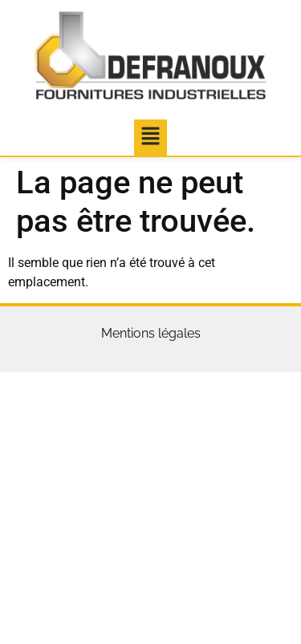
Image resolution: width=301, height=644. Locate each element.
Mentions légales (151, 333)
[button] (150, 137)
